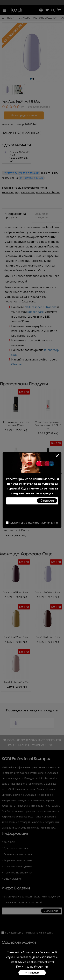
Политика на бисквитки (32, 967)
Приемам (34, 973)
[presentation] (32, 513)
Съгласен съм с (32, 523)
